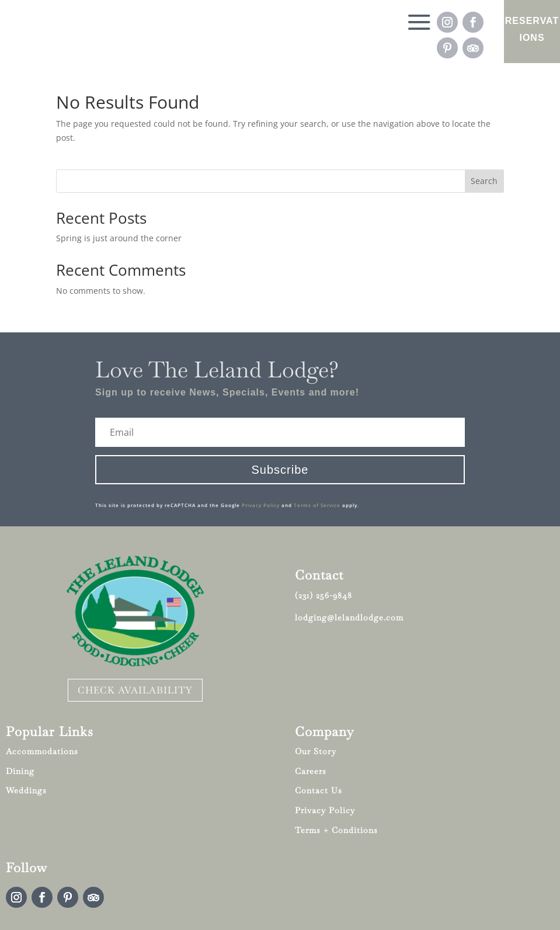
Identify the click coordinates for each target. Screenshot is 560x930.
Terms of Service (317, 505)
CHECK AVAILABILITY (135, 690)
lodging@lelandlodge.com (349, 617)
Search (484, 181)
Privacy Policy (261, 505)
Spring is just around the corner (119, 238)
